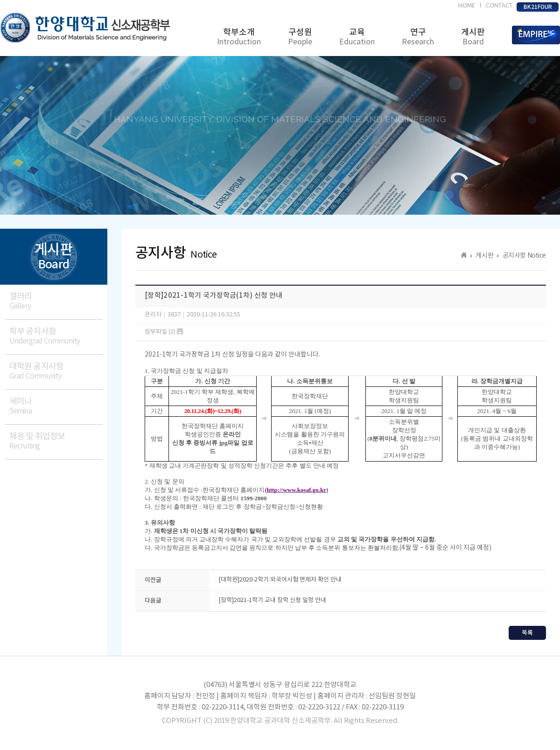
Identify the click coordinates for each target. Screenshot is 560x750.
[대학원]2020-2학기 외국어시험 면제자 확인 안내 (280, 580)
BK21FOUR (538, 7)
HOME (467, 6)
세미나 (56, 406)
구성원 (300, 37)
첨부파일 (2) (164, 332)
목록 (527, 633)
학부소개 (239, 37)
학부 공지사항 (56, 336)
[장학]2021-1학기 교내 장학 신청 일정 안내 (272, 600)
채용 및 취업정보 (56, 441)
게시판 (473, 37)
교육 (357, 37)
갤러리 (56, 301)
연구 (418, 37)
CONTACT (499, 6)
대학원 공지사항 (56, 371)
